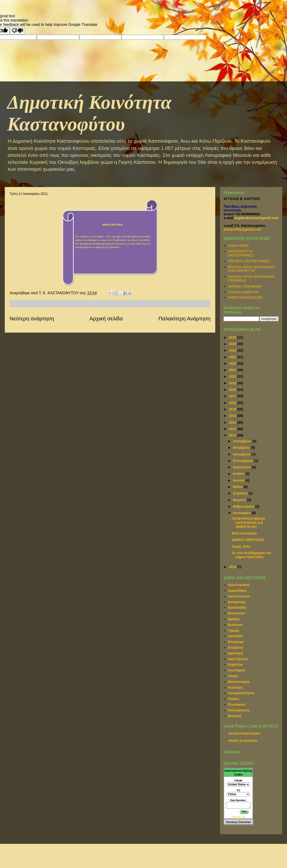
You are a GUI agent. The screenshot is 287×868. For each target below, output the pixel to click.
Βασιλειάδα (237, 607)
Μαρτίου (240, 500)
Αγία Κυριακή (239, 585)
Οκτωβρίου (242, 454)
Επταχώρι (236, 642)
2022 (233, 363)
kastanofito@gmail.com (243, 229)
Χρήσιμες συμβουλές (243, 292)
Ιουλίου (239, 474)
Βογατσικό (236, 613)
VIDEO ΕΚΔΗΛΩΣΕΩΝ (245, 297)
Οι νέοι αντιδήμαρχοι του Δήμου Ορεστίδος (252, 555)
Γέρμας (234, 630)
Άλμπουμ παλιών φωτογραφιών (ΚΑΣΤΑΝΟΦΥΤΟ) (251, 269)
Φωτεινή (235, 716)
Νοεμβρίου (242, 448)
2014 (233, 416)
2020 (233, 376)
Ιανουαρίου (242, 513)
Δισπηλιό (235, 636)
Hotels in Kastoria (243, 741)
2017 (233, 396)
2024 (233, 350)
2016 (233, 403)
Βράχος (234, 619)
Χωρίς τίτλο (241, 546)
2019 (233, 383)
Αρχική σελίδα (106, 319)
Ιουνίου (239, 480)
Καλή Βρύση (238, 659)
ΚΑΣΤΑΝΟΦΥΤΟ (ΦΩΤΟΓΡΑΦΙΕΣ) (241, 253)
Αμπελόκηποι (239, 596)
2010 (233, 567)
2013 (233, 422)
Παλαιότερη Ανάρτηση (184, 319)
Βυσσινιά (235, 625)
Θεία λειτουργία (244, 533)
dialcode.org (238, 817)
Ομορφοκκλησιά (241, 693)
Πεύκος (234, 699)
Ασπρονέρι (237, 602)
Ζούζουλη (236, 647)
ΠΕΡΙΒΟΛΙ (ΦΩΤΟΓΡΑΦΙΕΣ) (249, 261)
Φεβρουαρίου (244, 506)
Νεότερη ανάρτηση (32, 319)
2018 (233, 390)
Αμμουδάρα (237, 590)
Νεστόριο (235, 687)
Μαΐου (238, 487)
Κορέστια (235, 664)
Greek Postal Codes (244, 733)
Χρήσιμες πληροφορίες (245, 286)
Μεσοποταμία (239, 682)
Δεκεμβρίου (242, 441)
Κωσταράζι (237, 670)
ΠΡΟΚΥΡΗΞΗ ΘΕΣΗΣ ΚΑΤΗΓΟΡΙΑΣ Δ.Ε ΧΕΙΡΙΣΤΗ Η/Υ (249, 523)
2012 (233, 429)
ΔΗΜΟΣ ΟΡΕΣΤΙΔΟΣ (248, 540)
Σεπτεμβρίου (243, 461)
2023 (233, 357)
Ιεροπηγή (235, 653)
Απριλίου (241, 493)
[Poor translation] (17, 31)
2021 (233, 370)
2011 (233, 435)
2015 (233, 409)
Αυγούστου (242, 467)
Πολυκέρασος (239, 710)
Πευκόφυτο (237, 704)
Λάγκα (233, 676)
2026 (233, 337)
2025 (233, 344)
